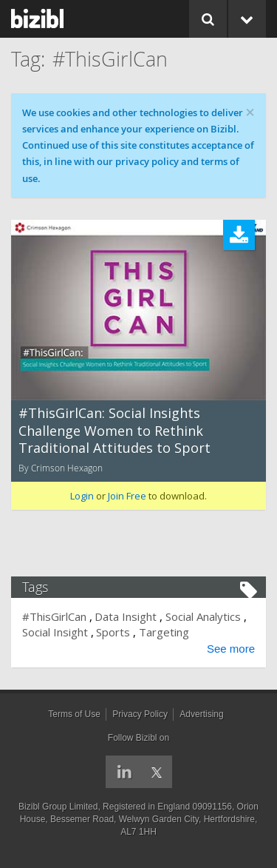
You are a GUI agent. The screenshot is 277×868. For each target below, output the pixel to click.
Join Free (127, 496)
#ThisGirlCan (54, 616)
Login (82, 496)
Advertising (201, 714)
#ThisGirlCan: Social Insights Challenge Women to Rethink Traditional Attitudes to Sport (114, 430)
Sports (113, 632)
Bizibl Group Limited (58, 807)
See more (231, 649)
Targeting (164, 632)
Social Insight (55, 632)
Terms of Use (74, 714)
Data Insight (126, 616)
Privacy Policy (140, 714)
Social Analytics (203, 616)
